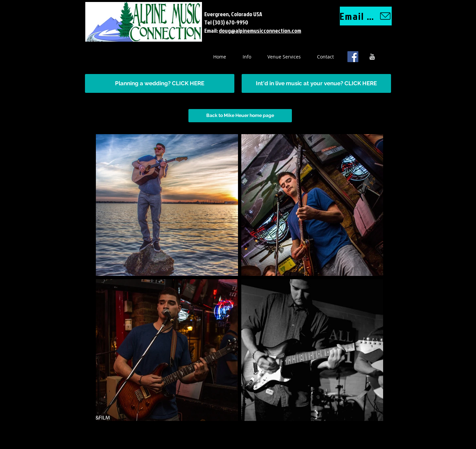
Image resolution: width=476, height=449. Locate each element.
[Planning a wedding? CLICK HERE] (160, 83)
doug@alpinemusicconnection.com (260, 31)
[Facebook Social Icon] (353, 57)
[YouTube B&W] (372, 57)
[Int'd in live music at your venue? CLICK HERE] (316, 83)
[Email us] (366, 16)
